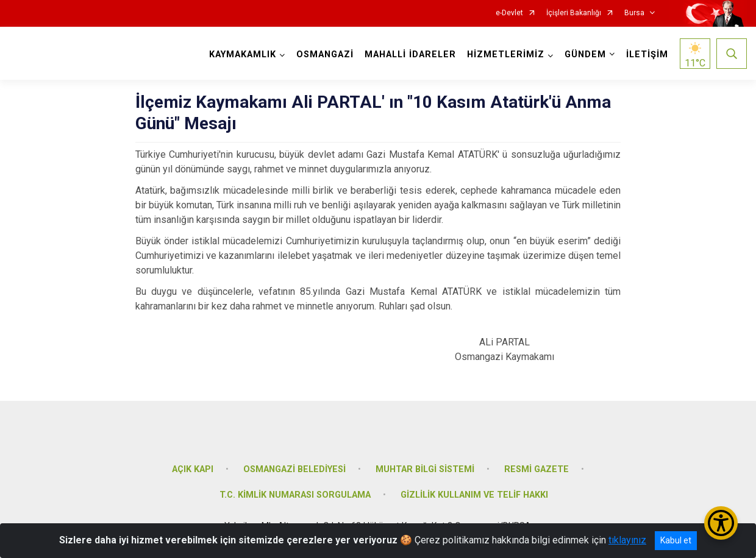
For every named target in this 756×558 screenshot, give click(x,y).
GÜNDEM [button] (585, 55)
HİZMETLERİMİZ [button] (506, 55)
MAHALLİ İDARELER (410, 55)
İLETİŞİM (647, 55)
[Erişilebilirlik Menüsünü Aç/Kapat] (721, 523)
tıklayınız (627, 540)
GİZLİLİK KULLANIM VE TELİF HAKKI (474, 495)
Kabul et (676, 540)
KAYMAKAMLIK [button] (243, 55)
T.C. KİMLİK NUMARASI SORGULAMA (295, 495)
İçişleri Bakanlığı (574, 13)
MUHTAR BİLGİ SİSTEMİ (425, 469)
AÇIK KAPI (193, 469)
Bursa (634, 13)
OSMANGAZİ (325, 55)
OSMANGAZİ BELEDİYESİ (294, 469)
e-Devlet (509, 13)
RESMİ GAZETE (537, 469)
